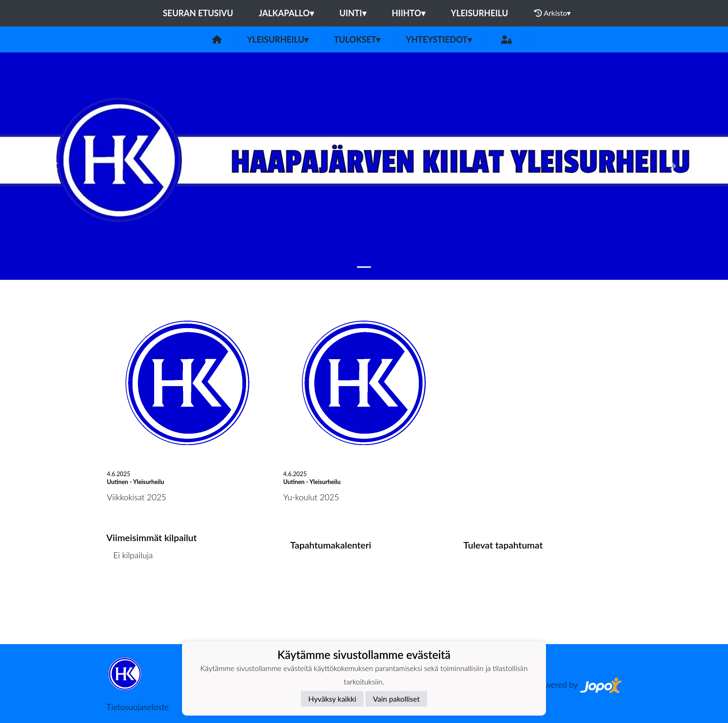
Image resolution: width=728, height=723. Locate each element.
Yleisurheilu (479, 13)
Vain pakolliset (396, 699)
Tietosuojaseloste (137, 707)
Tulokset (357, 39)
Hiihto (409, 13)
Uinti (353, 13)
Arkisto (552, 13)
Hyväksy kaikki (332, 699)
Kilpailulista (131, 591)
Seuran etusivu (198, 13)
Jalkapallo (286, 13)
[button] (55, 166)
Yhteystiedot (439, 39)
